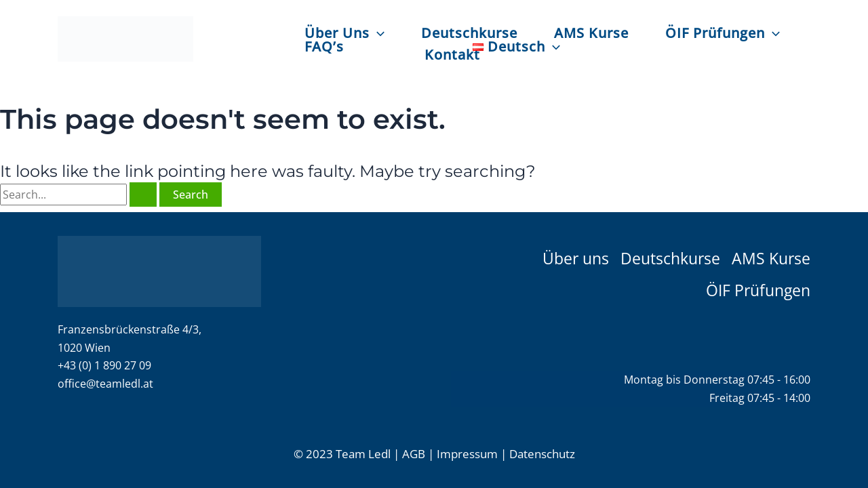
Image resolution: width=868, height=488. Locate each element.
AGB (414, 454)
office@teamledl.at (105, 384)
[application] (377, 33)
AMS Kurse (591, 33)
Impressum (467, 454)
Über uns (576, 257)
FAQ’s (324, 46)
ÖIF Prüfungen (723, 33)
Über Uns (344, 33)
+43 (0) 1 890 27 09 (104, 365)
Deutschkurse (469, 33)
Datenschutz (542, 454)
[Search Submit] (143, 195)
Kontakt (452, 54)
